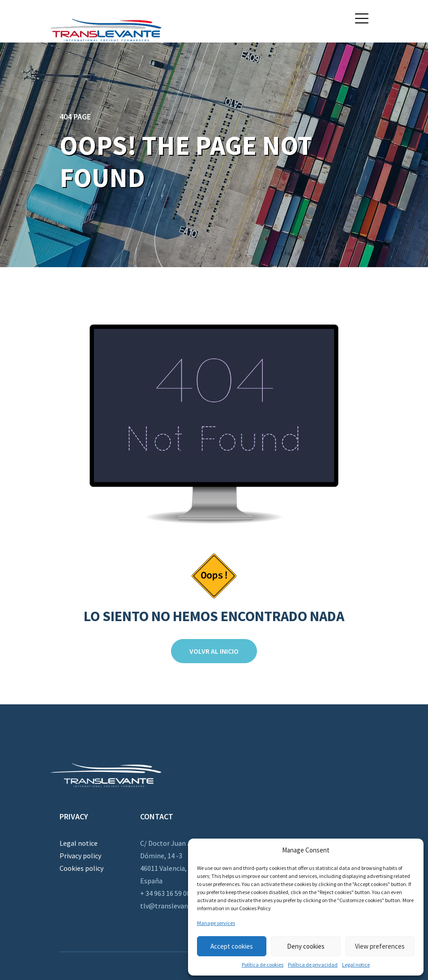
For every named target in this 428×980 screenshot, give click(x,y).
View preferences (380, 946)
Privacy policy (80, 856)
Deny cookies (306, 946)
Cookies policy (81, 868)
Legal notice (356, 965)
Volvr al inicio (214, 651)
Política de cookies (263, 965)
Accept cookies (232, 946)
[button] (362, 18)
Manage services (216, 923)
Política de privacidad (313, 965)
